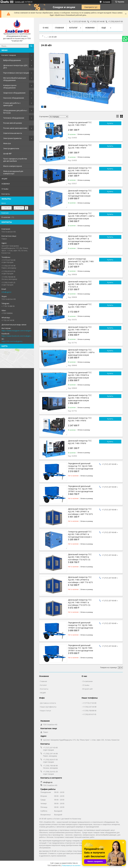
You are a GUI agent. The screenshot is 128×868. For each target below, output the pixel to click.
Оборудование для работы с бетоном (15, 112)
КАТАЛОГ (73, 28)
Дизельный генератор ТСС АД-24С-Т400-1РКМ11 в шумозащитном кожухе (80, 170)
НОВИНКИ (6, 184)
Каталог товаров (9, 55)
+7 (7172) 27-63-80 (89, 703)
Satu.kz (75, 863)
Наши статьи (46, 711)
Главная (59, 28)
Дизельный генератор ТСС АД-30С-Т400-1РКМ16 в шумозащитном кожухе (80, 398)
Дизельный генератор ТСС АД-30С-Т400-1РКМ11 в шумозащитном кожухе (80, 330)
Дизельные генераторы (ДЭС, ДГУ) (16, 67)
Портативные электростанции (16, 73)
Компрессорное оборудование (10, 86)
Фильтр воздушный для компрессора (13, 172)
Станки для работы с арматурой (12, 104)
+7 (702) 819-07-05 (89, 714)
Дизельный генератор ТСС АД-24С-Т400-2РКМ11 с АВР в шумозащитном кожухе (81, 216)
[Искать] (31, 46)
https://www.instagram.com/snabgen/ (17, 331)
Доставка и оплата (48, 703)
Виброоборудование (12, 60)
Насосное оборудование (14, 98)
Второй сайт (88, 689)
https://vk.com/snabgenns (12, 341)
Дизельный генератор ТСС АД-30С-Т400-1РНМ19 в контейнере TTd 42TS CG (80, 557)
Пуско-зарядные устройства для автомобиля (15, 160)
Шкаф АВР (7, 154)
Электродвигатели (11, 148)
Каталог (43, 685)
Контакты (6, 194)
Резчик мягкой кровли (13, 123)
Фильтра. (7, 143)
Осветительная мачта (13, 133)
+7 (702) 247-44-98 (89, 707)
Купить (110, 123)
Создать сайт (20, 2)
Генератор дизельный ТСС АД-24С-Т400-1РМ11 (80, 124)
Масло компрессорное (13, 166)
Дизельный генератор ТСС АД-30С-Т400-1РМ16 (80, 419)
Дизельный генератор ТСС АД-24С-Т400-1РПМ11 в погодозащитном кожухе (80, 193)
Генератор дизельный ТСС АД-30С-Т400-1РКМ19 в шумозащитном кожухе (80, 375)
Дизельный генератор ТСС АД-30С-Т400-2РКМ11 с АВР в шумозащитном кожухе (81, 352)
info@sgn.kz (6, 292)
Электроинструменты (12, 138)
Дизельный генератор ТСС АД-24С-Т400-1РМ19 (80, 146)
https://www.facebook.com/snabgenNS (17, 336)
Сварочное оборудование (14, 93)
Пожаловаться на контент (71, 866)
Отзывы (5, 189)
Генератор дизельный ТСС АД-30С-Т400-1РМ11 (80, 306)
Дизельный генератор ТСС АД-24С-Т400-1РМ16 (80, 442)
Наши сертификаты (48, 707)
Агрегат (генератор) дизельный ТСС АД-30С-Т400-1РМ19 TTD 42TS (81, 261)
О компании (88, 681)
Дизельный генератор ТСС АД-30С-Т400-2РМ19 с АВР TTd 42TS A (80, 284)
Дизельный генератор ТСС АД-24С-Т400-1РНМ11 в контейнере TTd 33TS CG (80, 602)
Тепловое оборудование (14, 118)
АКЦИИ (4, 179)
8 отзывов (107, 2)
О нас (46, 28)
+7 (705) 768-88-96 (89, 711)
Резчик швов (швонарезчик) (15, 128)
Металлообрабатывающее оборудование (15, 79)
